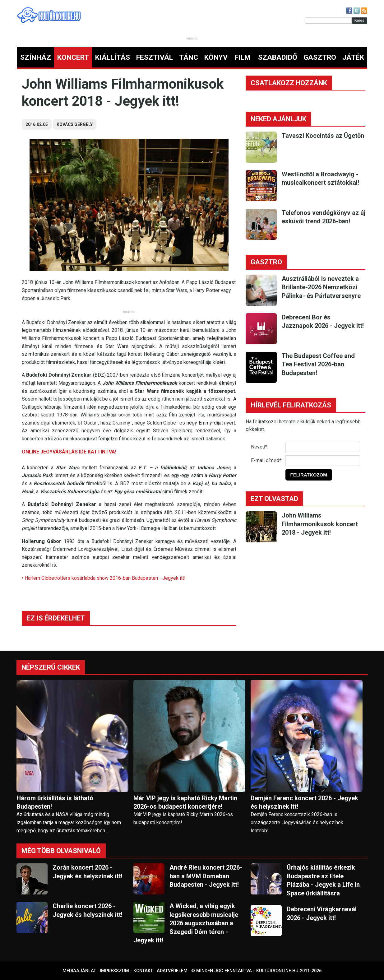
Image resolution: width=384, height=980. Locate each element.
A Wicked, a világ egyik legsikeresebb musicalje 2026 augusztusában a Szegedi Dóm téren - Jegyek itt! (186, 923)
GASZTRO (320, 57)
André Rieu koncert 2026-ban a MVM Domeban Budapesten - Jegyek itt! (206, 876)
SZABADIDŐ (278, 57)
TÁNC (189, 57)
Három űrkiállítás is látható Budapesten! (55, 802)
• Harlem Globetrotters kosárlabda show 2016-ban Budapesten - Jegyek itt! (104, 578)
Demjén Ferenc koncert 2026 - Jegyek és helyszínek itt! (304, 802)
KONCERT (73, 57)
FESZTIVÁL (155, 57)
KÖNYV (216, 57)
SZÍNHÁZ (36, 57)
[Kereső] (328, 21)
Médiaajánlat (79, 971)
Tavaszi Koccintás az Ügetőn (323, 136)
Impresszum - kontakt (126, 971)
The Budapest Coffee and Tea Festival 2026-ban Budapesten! (318, 364)
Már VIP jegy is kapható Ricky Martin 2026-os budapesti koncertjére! (185, 802)
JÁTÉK (353, 57)
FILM (243, 57)
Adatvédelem (172, 971)
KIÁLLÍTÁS (113, 57)
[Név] (323, 447)
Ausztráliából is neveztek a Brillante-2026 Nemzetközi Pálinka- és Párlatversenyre (321, 287)
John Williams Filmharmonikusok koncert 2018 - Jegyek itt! (320, 524)
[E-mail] (323, 461)
